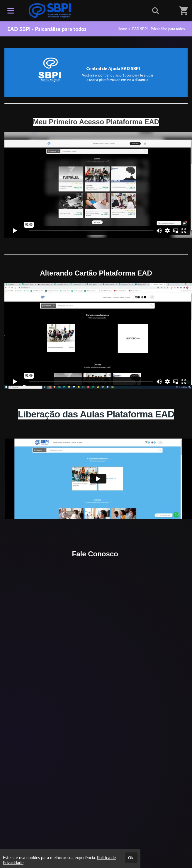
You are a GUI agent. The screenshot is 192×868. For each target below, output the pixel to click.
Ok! (131, 858)
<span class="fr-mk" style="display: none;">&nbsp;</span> (98, 185)
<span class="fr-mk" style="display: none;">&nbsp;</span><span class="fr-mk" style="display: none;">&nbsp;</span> (98, 336)
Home (122, 29)
